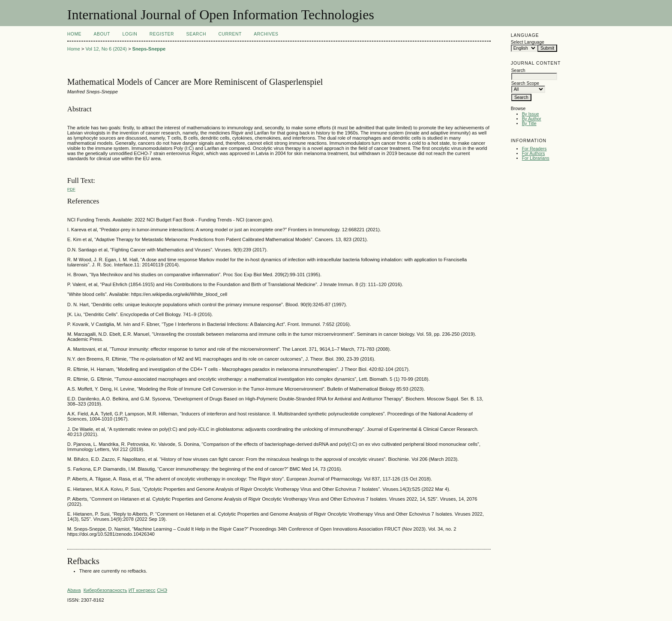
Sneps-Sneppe (149, 49)
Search (196, 34)
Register (162, 34)
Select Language (528, 42)
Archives (266, 34)
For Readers (534, 149)
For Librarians (536, 158)
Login (130, 34)
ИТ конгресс (142, 590)
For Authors (534, 154)
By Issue (531, 114)
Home (74, 34)
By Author (532, 119)
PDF (71, 189)
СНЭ (162, 590)
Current (230, 34)
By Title (529, 124)
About (102, 34)
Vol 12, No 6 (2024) (106, 49)
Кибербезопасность (105, 590)
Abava (74, 590)
